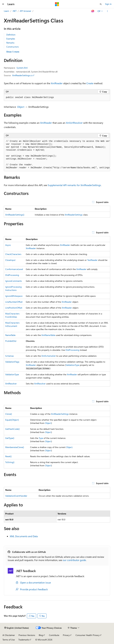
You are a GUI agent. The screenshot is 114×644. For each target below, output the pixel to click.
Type (41, 438)
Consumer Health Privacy (88, 635)
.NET (14, 11)
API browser (25, 11)
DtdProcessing (12, 275)
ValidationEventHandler (16, 496)
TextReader (92, 260)
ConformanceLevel (14, 269)
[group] (57, 155)
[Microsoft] (57, 4)
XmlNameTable (48, 335)
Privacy (66, 635)
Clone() (9, 414)
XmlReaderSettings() (15, 215)
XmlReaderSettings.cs (22, 75)
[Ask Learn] (93, 11)
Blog (41, 635)
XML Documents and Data (24, 536)
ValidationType (72, 365)
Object (21, 107)
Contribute (54, 635)
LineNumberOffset (14, 302)
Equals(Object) (12, 420)
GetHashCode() (12, 429)
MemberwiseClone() (15, 447)
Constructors (13, 47)
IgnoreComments (14, 281)
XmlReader (57, 83)
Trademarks (24, 640)
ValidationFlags (12, 362)
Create (90, 83)
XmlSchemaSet (49, 356)
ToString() (10, 462)
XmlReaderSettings (74, 215)
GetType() (10, 438)
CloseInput (10, 260)
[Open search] (101, 4)
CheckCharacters (13, 254)
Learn (6, 11)
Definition (11, 35)
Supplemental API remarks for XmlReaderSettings (74, 185)
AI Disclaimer (9, 635)
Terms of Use (9, 640)
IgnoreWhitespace (14, 296)
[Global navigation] (3, 4)
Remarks (10, 43)
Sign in (108, 4)
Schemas (9, 356)
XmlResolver (11, 384)
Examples (11, 39)
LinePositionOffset (14, 308)
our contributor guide (74, 560)
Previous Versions (27, 635)
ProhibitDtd (11, 341)
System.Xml (22, 68)
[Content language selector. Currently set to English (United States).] (17, 628)
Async (8, 245)
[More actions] (107, 11)
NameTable (10, 335)
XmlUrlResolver (74, 123)
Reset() (8, 456)
